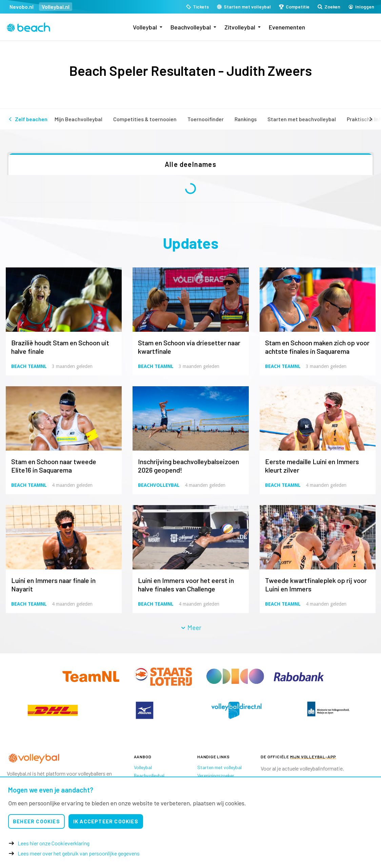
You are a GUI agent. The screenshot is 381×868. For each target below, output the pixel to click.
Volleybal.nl (56, 7)
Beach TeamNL (29, 366)
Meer (191, 627)
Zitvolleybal (240, 27)
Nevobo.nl (22, 7)
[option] (53, 710)
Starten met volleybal (219, 767)
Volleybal (145, 27)
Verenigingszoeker (216, 775)
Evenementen (287, 27)
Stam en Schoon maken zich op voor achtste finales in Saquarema (317, 347)
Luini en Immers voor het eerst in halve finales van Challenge (186, 584)
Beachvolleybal (191, 27)
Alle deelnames (190, 164)
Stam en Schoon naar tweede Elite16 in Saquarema (54, 466)
